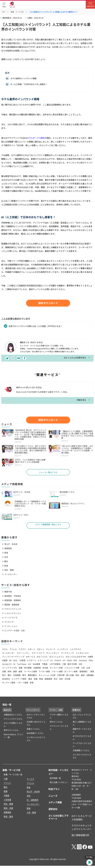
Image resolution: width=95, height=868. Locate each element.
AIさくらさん (42, 657)
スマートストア (38, 653)
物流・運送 (8, 816)
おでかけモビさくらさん (82, 737)
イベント (7, 783)
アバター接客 (44, 671)
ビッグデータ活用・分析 (15, 630)
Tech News (22, 664)
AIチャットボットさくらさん (36, 716)
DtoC (15, 660)
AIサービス (31, 657)
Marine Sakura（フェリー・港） (13, 736)
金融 (36, 679)
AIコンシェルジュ (57, 657)
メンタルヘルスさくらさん (36, 739)
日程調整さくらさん (81, 750)
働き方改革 (72, 664)
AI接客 (90, 657)
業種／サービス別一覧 (13, 774)
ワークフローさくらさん (82, 745)
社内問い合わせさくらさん (36, 723)
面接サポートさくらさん (82, 730)
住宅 (6, 557)
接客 (20, 671)
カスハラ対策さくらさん (13, 724)
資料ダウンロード (48, 303)
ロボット (41, 649)
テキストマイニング (13, 609)
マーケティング (67, 653)
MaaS (69, 660)
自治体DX (6, 679)
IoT (64, 660)
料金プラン (54, 789)
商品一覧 (7, 704)
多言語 (45, 668)
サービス (30, 779)
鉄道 (6, 553)
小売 (83, 668)
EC (52, 660)
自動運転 (90, 675)
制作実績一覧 (55, 778)
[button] (4, 5)
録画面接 (48, 679)
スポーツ (31, 649)
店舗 (4, 671)
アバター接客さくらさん (59, 716)
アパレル (13, 649)
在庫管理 (37, 668)
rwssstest (83, 660)
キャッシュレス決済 (47, 675)
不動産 (45, 664)
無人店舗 (70, 675)
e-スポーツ (32, 660)
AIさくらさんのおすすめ (76, 657)
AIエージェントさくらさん (82, 716)
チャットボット (53, 653)
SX (14, 664)
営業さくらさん (33, 729)
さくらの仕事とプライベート (59, 817)
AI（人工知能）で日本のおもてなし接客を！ (29, 84)
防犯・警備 (9, 570)
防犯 (61, 679)
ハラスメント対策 (72, 668)
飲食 (6, 566)
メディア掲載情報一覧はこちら (48, 524)
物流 (77, 675)
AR (10, 660)
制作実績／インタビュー (59, 772)
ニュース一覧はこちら (48, 472)
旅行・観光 (7, 675)
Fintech (58, 660)
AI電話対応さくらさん (13, 715)
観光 (6, 561)
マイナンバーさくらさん (59, 727)
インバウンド (63, 649)
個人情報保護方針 (80, 835)
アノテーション (11, 626)
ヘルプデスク (75, 649)
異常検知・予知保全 (13, 596)
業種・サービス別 (17, 12)
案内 (24, 675)
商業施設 (8, 548)
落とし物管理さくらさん (82, 723)
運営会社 (53, 809)
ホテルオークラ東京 (36, 138)
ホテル (5, 649)
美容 (83, 675)
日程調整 (17, 675)
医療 (21, 668)
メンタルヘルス (82, 653)
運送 (30, 679)
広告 (88, 668)
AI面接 (5, 660)
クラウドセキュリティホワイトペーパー (82, 827)
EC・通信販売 (33, 800)
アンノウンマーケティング (13, 657)
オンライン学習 (56, 668)
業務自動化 (32, 675)
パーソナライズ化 (10, 668)
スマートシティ (23, 653)
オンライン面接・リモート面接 (15, 682)
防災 (56, 679)
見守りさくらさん (11, 730)
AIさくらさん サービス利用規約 (82, 818)
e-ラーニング (43, 660)
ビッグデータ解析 (19, 679)
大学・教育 (31, 812)
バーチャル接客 (30, 671)
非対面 (67, 679)
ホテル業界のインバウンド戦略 (24, 78)
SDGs (91, 660)
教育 (92, 671)
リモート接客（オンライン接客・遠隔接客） (70, 671)
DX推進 (22, 660)
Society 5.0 (7, 664)
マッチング (9, 622)
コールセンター (11, 574)
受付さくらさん (56, 722)
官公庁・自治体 (11, 544)
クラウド (22, 649)
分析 (80, 664)
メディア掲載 (55, 802)
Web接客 (36, 664)
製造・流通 (8, 808)
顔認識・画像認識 (12, 605)
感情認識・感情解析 (13, 600)
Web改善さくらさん (35, 733)
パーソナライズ (11, 617)
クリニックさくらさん (13, 719)
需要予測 (8, 592)
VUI (30, 664)
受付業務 (28, 668)
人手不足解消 (55, 664)
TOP (3, 12)
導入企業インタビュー (59, 782)
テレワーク (51, 649)
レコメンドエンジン (13, 613)
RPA (75, 660)
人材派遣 (7, 800)
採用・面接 (12, 671)
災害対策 (61, 675)
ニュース (53, 796)
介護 (64, 664)
